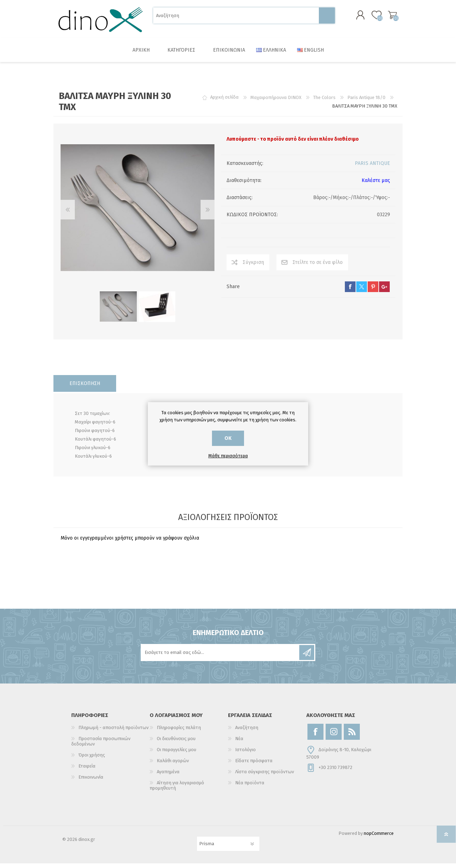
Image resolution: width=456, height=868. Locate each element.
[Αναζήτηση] (236, 18)
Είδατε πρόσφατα (254, 765)
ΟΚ (228, 438)
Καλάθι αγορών (386, 17)
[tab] (85, 388)
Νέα (239, 743)
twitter (362, 291)
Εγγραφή (307, 657)
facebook (350, 291)
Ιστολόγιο (245, 754)
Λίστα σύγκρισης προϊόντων (265, 776)
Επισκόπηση (85, 388)
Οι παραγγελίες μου (177, 754)
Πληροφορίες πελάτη (179, 732)
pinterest (373, 291)
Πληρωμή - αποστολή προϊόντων (113, 732)
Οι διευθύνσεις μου (176, 743)
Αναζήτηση (327, 18)
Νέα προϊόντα (250, 787)
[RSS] (352, 736)
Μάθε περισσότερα (228, 456)
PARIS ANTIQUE (372, 168)
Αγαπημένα (168, 776)
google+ (384, 291)
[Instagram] (334, 736)
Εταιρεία (87, 771)
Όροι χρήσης (92, 760)
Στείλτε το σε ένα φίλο (318, 267)
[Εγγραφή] (221, 657)
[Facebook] (315, 736)
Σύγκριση (253, 267)
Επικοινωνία (91, 782)
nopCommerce (379, 838)
